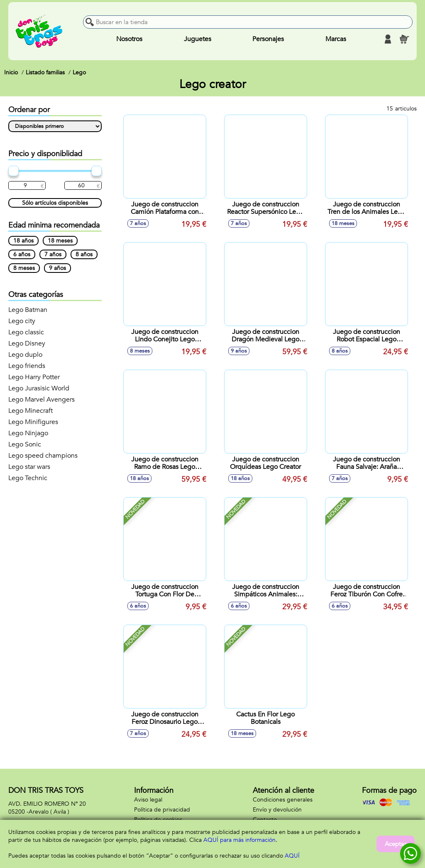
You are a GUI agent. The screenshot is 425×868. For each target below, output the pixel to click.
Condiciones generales (283, 800)
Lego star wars (29, 467)
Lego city (22, 321)
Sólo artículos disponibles (55, 203)
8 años (84, 254)
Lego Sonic (25, 444)
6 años (22, 254)
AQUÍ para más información (239, 840)
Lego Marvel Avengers (42, 400)
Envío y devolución (277, 810)
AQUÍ (292, 856)
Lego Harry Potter (34, 377)
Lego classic (26, 332)
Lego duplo (25, 355)
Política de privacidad (162, 810)
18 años (23, 241)
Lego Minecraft (31, 411)
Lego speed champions (43, 456)
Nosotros (129, 39)
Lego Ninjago (28, 433)
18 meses (60, 241)
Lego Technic (28, 478)
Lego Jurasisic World (39, 388)
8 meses (24, 268)
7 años (53, 254)
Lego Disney (27, 343)
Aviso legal (148, 800)
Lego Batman (28, 310)
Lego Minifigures (33, 422)
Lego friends (27, 366)
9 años (57, 268)
